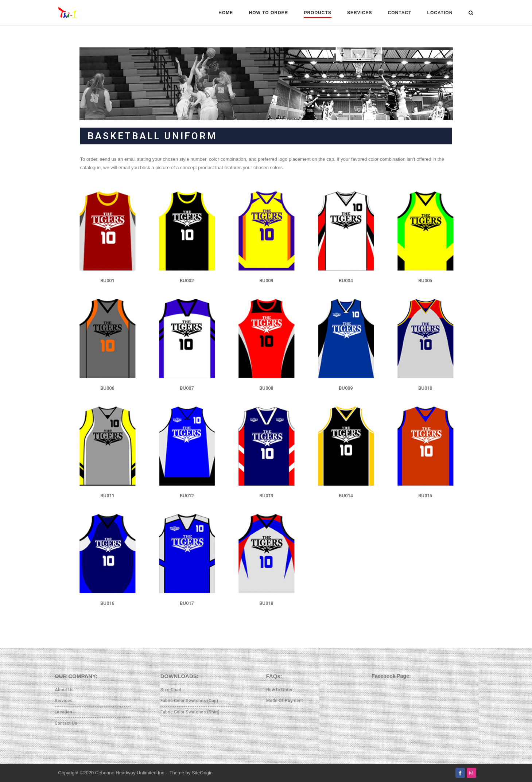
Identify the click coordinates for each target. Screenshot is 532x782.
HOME (226, 13)
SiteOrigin (202, 773)
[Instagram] (471, 773)
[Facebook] (460, 773)
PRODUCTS (317, 13)
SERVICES (360, 13)
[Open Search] (471, 13)
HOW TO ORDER (268, 13)
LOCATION (440, 13)
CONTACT (400, 13)
